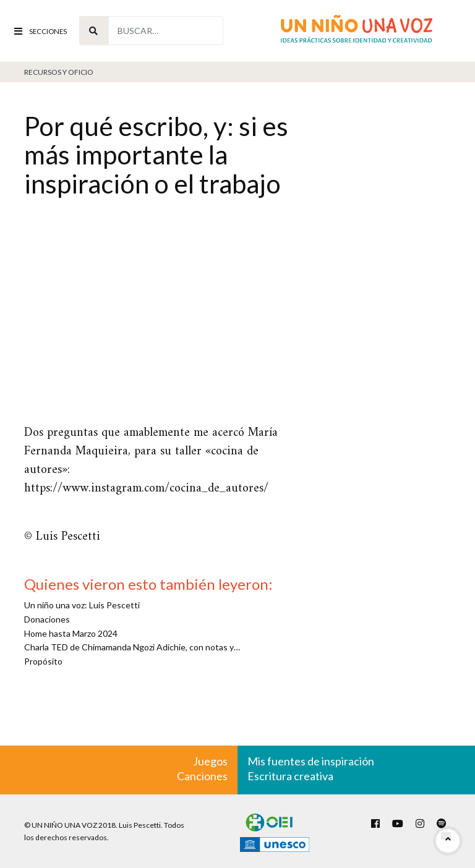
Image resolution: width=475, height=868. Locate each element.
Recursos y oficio (59, 72)
